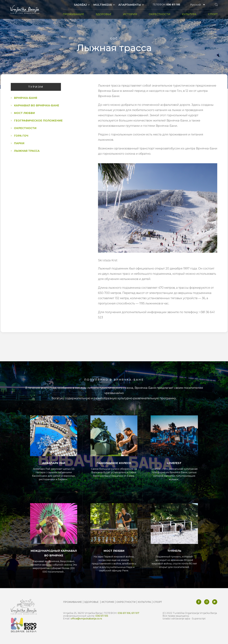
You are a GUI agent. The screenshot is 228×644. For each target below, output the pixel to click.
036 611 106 (124, 613)
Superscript (199, 619)
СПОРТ (213, 14)
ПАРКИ (19, 143)
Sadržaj (80, 5)
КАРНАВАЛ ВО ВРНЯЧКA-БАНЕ (37, 105)
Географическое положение (38, 121)
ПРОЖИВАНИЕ (73, 14)
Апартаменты (130, 5)
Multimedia (103, 5)
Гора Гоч (21, 136)
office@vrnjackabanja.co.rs (86, 619)
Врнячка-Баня (26, 98)
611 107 (135, 613)
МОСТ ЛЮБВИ (24, 113)
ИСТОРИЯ (130, 14)
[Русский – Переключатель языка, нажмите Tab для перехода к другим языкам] (197, 5)
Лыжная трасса (27, 151)
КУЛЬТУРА (189, 14)
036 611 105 (173, 5)
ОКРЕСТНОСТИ (160, 14)
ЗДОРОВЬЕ (104, 14)
